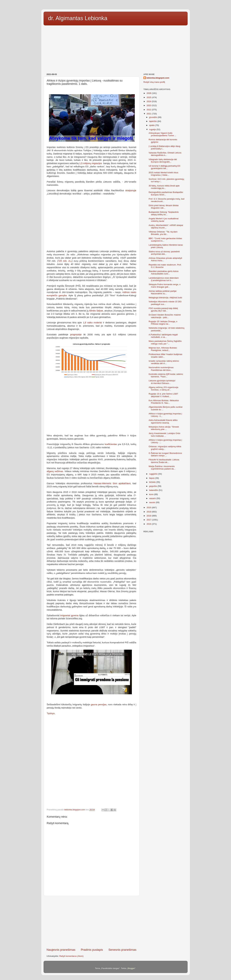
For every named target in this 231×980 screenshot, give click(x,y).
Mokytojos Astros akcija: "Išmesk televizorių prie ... (164, 428)
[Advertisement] (116, 48)
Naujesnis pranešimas (61, 950)
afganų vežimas (55, 471)
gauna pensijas (99, 705)
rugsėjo (153, 129)
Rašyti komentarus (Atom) (71, 956)
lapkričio (153, 121)
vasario (153, 498)
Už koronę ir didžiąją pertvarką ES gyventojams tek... (164, 167)
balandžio (154, 490)
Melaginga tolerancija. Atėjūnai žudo (165, 298)
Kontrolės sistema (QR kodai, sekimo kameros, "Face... (166, 375)
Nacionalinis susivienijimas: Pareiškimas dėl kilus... (161, 369)
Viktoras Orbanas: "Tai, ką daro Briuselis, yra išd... (163, 233)
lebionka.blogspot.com (158, 78)
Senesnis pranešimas (122, 950)
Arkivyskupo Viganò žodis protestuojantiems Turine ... (162, 134)
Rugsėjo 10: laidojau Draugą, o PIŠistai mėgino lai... (163, 323)
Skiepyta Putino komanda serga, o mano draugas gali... (165, 286)
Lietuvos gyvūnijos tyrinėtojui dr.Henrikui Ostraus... (162, 382)
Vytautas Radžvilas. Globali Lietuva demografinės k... (165, 154)
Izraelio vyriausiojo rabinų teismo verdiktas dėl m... (164, 362)
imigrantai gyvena (69, 615)
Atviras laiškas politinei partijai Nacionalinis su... (162, 292)
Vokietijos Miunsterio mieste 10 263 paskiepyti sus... (165, 303)
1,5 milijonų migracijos (91, 163)
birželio (153, 482)
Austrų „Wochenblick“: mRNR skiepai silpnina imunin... (166, 226)
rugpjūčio (154, 474)
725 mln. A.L (65, 261)
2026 (149, 93)
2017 (149, 520)
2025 (149, 97)
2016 (149, 524)
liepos (152, 478)
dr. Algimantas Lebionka (78, 18)
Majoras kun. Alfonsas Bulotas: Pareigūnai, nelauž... (163, 349)
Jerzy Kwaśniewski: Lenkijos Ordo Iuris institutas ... (164, 435)
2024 (149, 101)
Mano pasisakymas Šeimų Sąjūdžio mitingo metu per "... (165, 342)
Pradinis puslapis (92, 950)
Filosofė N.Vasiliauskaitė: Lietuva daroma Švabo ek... (164, 461)
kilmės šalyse (96, 311)
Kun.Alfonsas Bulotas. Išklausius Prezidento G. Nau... (164, 402)
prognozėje (76, 335)
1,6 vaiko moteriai (92, 323)
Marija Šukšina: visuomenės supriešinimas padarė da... (162, 468)
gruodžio (154, 117)
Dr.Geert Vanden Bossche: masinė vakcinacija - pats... (165, 316)
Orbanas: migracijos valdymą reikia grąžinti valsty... (165, 448)
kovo (152, 494)
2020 (149, 508)
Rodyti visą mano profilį (154, 82)
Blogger (131, 968)
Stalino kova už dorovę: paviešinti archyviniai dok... (164, 253)
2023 (149, 105)
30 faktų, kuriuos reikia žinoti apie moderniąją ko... (164, 187)
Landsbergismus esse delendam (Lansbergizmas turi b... (164, 279)
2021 (149, 114)
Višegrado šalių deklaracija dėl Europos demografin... (163, 161)
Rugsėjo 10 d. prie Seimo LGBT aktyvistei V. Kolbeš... (163, 395)
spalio (152, 125)
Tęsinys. (51, 713)
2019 (149, 512)
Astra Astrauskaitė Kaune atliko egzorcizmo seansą (163, 421)
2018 (149, 516)
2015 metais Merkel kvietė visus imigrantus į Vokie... (163, 174)
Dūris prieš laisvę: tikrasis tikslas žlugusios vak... (164, 207)
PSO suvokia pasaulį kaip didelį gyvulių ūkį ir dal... (163, 309)
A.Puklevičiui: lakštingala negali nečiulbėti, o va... (163, 336)
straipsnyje (131, 190)
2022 (149, 110)
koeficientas (111, 444)
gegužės (153, 486)
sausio (153, 502)
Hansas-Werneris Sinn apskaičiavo (112, 483)
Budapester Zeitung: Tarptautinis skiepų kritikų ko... (164, 213)
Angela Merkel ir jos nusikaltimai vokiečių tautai (164, 220)
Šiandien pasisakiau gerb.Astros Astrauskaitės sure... (164, 272)
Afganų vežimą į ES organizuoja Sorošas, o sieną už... (163, 389)
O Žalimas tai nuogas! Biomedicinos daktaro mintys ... (165, 454)
